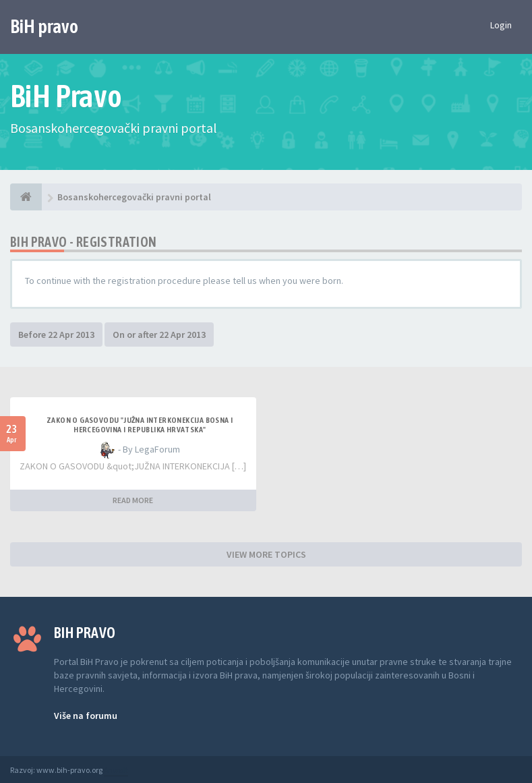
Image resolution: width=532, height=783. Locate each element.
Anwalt (116, 770)
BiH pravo (44, 26)
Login (501, 25)
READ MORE (133, 500)
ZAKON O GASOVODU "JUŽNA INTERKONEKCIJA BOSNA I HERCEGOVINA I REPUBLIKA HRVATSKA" (140, 425)
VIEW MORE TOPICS (266, 554)
